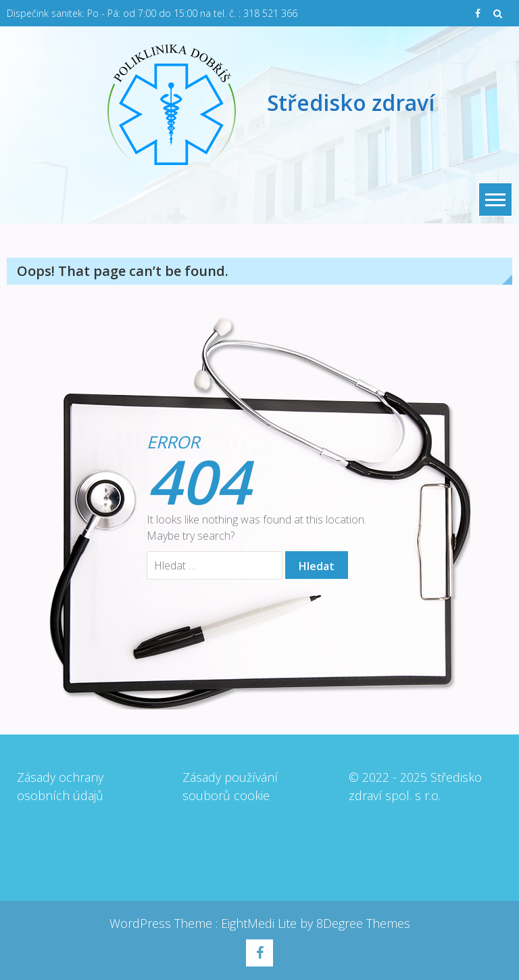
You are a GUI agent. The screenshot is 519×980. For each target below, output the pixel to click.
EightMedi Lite (261, 923)
